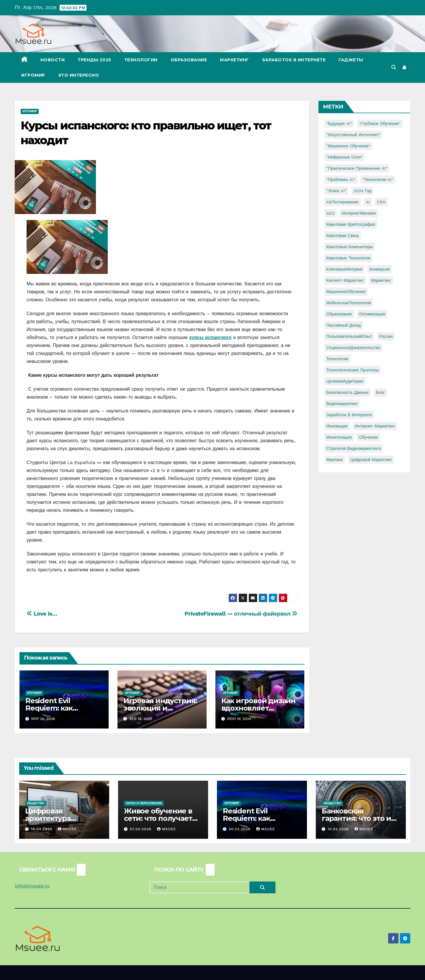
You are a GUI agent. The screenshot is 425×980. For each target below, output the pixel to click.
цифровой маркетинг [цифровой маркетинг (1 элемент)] (371, 460)
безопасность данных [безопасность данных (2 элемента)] (348, 392)
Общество (36, 803)
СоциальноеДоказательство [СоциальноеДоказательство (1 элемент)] (353, 348)
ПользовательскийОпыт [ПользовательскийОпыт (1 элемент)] (349, 336)
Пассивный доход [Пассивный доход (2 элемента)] (344, 325)
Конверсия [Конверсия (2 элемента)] (380, 269)
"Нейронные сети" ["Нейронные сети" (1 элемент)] (344, 157)
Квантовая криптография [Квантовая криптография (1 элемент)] (351, 224)
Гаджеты (351, 60)
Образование (189, 60)
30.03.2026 (240, 829)
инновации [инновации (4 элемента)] (337, 426)
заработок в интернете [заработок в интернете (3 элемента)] (349, 415)
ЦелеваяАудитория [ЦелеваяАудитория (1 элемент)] (345, 381)
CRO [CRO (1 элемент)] (381, 202)
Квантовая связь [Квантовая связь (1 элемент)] (343, 236)
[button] (394, 67)
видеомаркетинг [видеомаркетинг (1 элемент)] (342, 404)
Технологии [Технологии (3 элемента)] (337, 359)
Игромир (33, 75)
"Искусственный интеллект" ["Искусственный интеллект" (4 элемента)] (353, 135)
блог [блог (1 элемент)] (380, 392)
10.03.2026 (339, 829)
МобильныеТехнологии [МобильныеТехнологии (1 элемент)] (349, 303)
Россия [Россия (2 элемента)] (386, 336)
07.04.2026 (141, 829)
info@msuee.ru (32, 886)
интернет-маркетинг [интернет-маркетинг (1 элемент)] (375, 426)
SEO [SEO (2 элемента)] (331, 213)
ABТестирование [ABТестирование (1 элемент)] (343, 202)
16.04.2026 (42, 829)
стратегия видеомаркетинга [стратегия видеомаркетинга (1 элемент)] (354, 448)
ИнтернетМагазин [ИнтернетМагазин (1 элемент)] (359, 213)
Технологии (141, 60)
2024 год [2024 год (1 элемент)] (362, 191)
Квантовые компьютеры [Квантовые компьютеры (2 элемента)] (350, 247)
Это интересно (79, 75)
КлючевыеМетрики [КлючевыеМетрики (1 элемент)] (344, 269)
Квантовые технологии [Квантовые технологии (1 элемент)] (348, 258)
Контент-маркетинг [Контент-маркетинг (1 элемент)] (345, 280)
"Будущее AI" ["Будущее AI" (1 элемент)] (339, 124)
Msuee (67, 829)
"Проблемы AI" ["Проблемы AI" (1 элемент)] (341, 180)
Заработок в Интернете (294, 60)
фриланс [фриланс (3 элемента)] (335, 460)
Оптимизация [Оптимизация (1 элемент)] (372, 314)
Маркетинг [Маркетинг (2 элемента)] (381, 280)
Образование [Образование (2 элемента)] (339, 314)
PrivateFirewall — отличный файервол (241, 614)
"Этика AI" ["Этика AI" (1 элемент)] (336, 191)
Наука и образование (144, 803)
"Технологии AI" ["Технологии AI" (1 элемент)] (378, 180)
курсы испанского (210, 337)
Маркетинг (234, 60)
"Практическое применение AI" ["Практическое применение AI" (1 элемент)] (357, 168)
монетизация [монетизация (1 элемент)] (339, 437)
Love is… (42, 614)
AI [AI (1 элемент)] (368, 202)
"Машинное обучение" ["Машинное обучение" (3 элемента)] (349, 146)
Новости (53, 60)
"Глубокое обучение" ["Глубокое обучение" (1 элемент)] (380, 124)
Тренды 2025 (94, 60)
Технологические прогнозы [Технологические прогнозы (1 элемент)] (353, 370)
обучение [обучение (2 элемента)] (368, 437)
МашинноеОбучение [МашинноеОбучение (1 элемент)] (346, 292)
